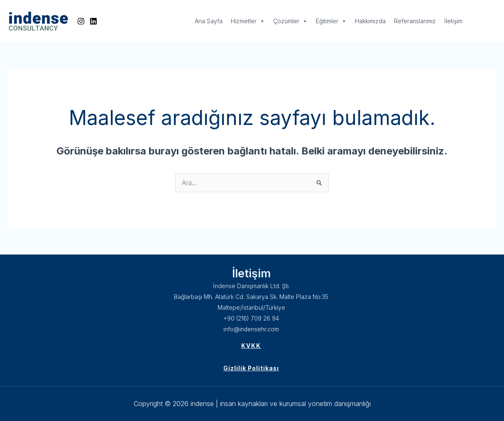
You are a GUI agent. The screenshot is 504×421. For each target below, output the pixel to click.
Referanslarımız (415, 21)
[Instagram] (81, 21)
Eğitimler (331, 21)
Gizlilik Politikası (251, 368)
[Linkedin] (93, 21)
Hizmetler (248, 21)
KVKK (251, 346)
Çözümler (290, 21)
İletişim (453, 21)
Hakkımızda (370, 21)
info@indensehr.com (251, 329)
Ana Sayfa (209, 21)
